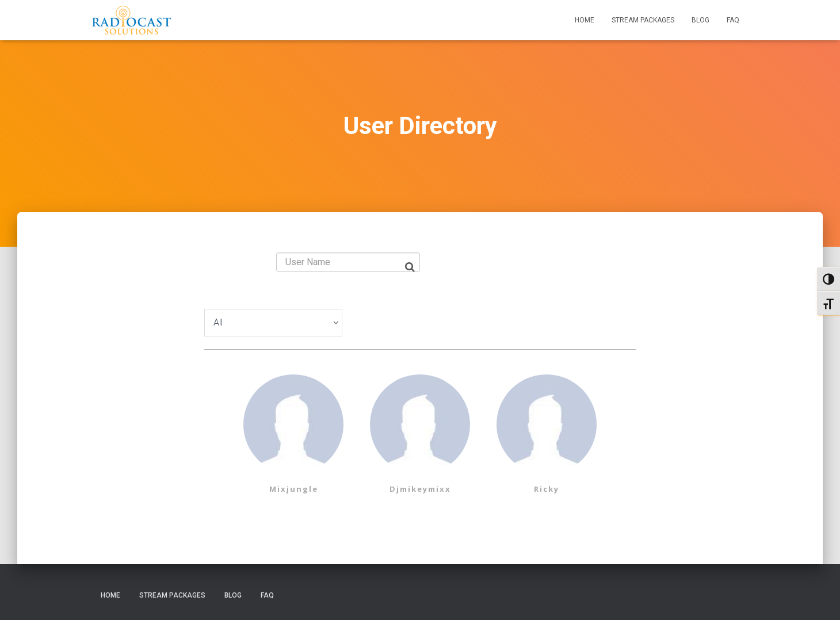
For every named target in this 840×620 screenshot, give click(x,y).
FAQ (733, 20)
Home (585, 20)
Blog (700, 20)
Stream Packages (643, 20)
